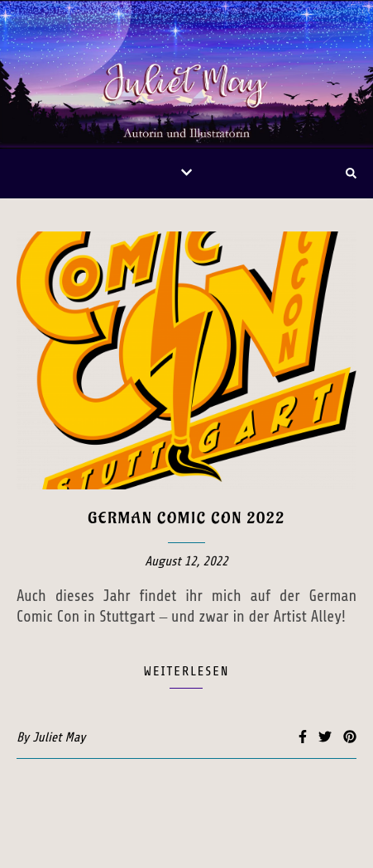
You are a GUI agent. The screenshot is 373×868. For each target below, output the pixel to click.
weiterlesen (186, 671)
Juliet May (59, 737)
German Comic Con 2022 (186, 518)
